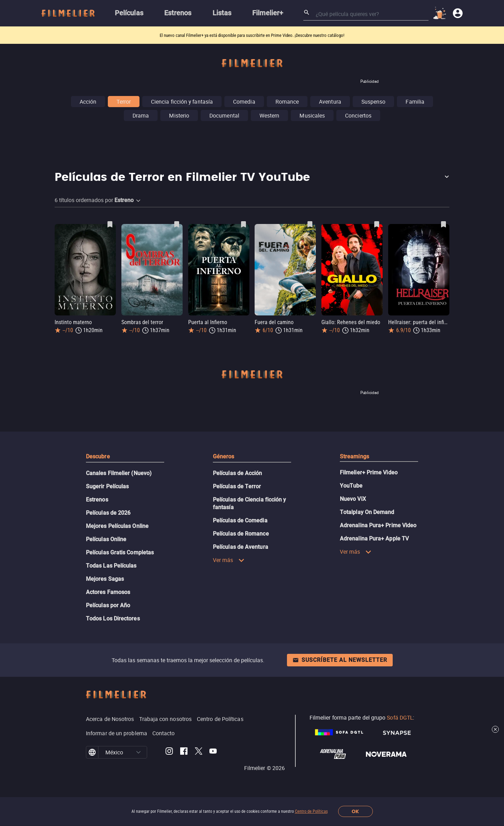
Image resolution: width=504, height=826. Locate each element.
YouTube (351, 486)
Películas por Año (108, 605)
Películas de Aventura (241, 547)
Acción (88, 102)
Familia (415, 102)
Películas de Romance (241, 534)
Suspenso (374, 102)
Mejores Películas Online (117, 526)
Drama (141, 115)
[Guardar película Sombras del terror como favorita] (177, 224)
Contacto (164, 733)
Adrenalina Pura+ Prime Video (378, 525)
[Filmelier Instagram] (169, 752)
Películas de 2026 (108, 513)
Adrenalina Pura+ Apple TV (374, 539)
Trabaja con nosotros (165, 719)
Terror (123, 102)
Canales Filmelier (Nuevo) (119, 473)
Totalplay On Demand (367, 512)
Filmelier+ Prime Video (369, 472)
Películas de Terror (237, 486)
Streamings (354, 456)
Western (270, 115)
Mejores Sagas (105, 579)
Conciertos (358, 115)
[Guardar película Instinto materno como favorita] (110, 224)
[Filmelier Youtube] (213, 752)
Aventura (330, 102)
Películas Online (106, 539)
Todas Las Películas (111, 566)
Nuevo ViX (353, 499)
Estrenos (97, 500)
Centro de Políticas (311, 811)
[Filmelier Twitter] (198, 752)
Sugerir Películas (107, 486)
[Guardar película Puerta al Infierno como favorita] (243, 224)
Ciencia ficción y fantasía (182, 102)
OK (355, 812)
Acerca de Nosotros (110, 719)
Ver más (229, 560)
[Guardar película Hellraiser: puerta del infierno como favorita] (443, 224)
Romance (287, 102)
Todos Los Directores (113, 619)
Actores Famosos (108, 592)
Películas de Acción (238, 473)
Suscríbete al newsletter (340, 660)
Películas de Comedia (240, 520)
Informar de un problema (117, 733)
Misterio (179, 115)
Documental (224, 115)
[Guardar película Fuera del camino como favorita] (310, 224)
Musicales (312, 115)
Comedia (244, 102)
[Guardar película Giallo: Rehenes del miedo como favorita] (377, 224)
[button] (252, 178)
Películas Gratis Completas (120, 552)
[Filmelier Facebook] (184, 752)
